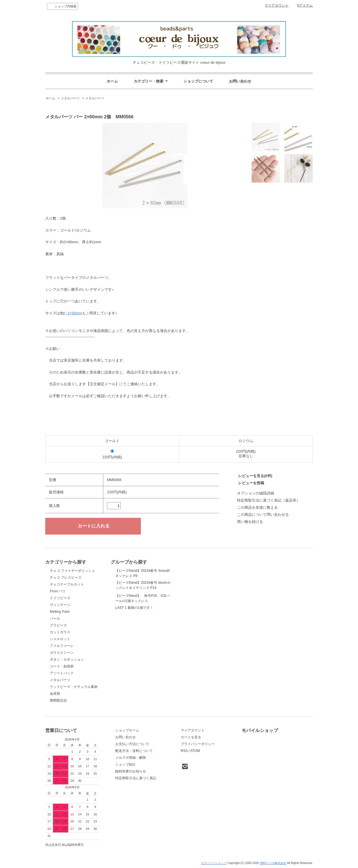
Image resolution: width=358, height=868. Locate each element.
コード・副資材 (62, 666)
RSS (184, 751)
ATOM (195, 751)
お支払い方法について (132, 744)
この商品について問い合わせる (263, 515)
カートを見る (191, 737)
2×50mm (75, 313)
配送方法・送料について (134, 751)
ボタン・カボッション (67, 659)
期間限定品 (58, 700)
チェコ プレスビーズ (66, 578)
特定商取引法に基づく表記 (136, 778)
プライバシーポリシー (198, 744)
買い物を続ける (250, 522)
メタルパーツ (70, 98)
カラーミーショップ (214, 863)
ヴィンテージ (60, 605)
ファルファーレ (62, 646)
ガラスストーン (62, 653)
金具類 (55, 694)
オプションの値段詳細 (256, 493)
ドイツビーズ (60, 598)
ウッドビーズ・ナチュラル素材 (74, 687)
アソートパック (62, 673)
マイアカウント (277, 5)
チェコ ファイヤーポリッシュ (72, 571)
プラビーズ (58, 625)
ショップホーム (127, 730)
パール (55, 618)
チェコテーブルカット (67, 584)
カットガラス (60, 632)
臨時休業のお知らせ (131, 771)
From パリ (58, 591)
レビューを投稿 (251, 483)
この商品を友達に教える (257, 507)
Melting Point (60, 612)
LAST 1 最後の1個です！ (134, 636)
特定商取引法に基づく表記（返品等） (268, 500)
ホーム (112, 81)
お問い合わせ (240, 81)
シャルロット (60, 639)
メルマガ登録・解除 (131, 758)
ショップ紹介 (125, 764)
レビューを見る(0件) (255, 476)
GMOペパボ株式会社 (273, 863)
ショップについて (198, 81)
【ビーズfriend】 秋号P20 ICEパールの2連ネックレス (142, 612)
